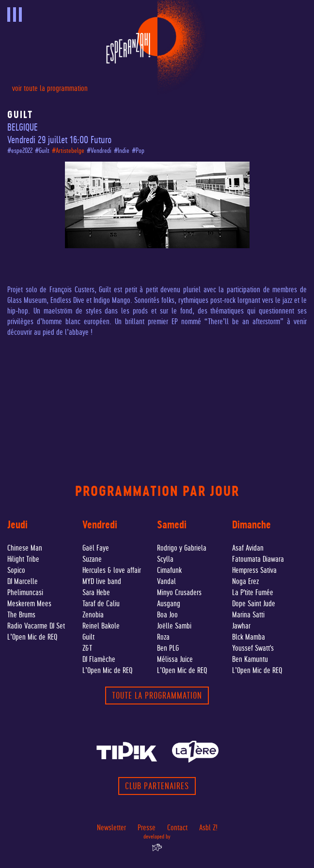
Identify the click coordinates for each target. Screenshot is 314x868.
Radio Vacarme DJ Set (36, 626)
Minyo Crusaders (179, 592)
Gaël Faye (96, 548)
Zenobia (93, 615)
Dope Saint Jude (254, 604)
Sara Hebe (96, 592)
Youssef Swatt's (253, 648)
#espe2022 (20, 151)
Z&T (87, 648)
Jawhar (241, 626)
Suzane (92, 559)
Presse (147, 828)
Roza (163, 637)
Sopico (16, 570)
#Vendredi (99, 151)
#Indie (122, 151)
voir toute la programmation (50, 88)
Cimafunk (169, 570)
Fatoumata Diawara (258, 559)
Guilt (88, 637)
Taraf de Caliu (101, 604)
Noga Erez (245, 581)
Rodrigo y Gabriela (182, 548)
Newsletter (111, 828)
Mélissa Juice (175, 659)
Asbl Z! (208, 828)
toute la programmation (157, 696)
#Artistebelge (68, 151)
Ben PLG (168, 648)
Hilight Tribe (23, 559)
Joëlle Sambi (174, 626)
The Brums (21, 615)
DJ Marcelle (23, 581)
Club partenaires (157, 786)
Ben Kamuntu (250, 659)
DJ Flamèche (99, 659)
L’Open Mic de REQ (32, 637)
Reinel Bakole (101, 626)
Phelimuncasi (25, 592)
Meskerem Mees (29, 604)
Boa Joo (167, 615)
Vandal (166, 581)
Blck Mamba (249, 637)
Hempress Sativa (254, 570)
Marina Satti (248, 615)
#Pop (138, 151)
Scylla (165, 559)
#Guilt (42, 151)
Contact (177, 828)
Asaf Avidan (248, 548)
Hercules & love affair (112, 570)
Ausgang (169, 604)
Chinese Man (25, 548)
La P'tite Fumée (253, 592)
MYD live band (102, 581)
